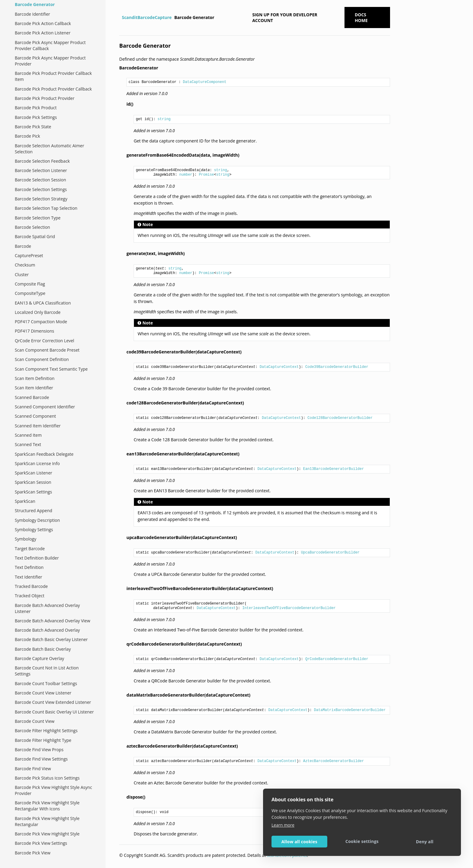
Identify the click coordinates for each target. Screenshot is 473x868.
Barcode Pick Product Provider (45, 98)
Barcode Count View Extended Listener (53, 702)
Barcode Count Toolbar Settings (46, 683)
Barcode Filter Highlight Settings (46, 731)
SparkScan (25, 501)
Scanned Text (28, 444)
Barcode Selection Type (38, 218)
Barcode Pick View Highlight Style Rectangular (47, 821)
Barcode (23, 246)
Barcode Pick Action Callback (43, 23)
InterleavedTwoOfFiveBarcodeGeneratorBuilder (289, 608)
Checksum (25, 265)
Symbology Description (37, 520)
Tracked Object (30, 596)
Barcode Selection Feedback (42, 161)
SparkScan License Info (37, 463)
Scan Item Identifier (34, 388)
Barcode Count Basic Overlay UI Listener (54, 712)
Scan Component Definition (42, 359)
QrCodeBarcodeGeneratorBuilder (337, 659)
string (164, 119)
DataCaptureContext (279, 367)
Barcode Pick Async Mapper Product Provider (50, 61)
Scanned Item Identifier (38, 426)
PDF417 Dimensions (34, 331)
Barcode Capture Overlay (40, 658)
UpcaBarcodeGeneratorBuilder (330, 553)
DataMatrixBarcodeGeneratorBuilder (350, 710)
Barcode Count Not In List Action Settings (47, 671)
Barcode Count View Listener (43, 693)
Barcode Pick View (33, 853)
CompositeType (30, 293)
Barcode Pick (27, 136)
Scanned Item (28, 435)
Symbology (25, 539)
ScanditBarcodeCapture (147, 17)
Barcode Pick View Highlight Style (47, 834)
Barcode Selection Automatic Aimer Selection (49, 149)
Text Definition (29, 567)
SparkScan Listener (33, 473)
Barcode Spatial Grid (35, 236)
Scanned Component (35, 416)
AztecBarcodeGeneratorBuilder (334, 761)
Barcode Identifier (32, 14)
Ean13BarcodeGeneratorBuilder (334, 469)
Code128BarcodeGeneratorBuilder (340, 418)
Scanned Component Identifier (45, 407)
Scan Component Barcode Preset (47, 350)
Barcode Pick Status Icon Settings (47, 778)
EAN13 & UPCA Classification (43, 303)
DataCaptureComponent (205, 82)
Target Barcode (30, 549)
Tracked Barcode (31, 586)
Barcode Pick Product (36, 108)
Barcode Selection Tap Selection (46, 208)
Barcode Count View (35, 721)
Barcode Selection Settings (41, 189)
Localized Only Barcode (38, 312)
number (186, 175)
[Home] (120, 18)
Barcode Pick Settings (36, 117)
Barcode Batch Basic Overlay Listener (51, 639)
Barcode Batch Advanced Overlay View (52, 621)
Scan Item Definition (35, 378)
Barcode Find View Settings (41, 759)
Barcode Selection (32, 227)
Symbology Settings (34, 530)
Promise (206, 175)
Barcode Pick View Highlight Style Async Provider (53, 790)
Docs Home (361, 18)
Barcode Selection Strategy (41, 199)
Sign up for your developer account (285, 18)
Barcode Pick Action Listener (43, 33)
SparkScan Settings (33, 492)
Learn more (283, 825)
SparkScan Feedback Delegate (44, 454)
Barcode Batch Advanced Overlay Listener (47, 608)
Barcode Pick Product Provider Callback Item (53, 76)
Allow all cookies (299, 842)
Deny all (425, 842)
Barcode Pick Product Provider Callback (53, 89)
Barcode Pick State (33, 127)
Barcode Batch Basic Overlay (43, 649)
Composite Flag (30, 284)
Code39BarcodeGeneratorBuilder (337, 367)
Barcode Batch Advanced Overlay (47, 630)
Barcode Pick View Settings (41, 843)
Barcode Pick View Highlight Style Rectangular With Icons (47, 806)
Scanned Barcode (32, 397)
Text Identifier (29, 577)
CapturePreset (29, 255)
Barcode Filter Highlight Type (43, 740)
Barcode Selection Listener (41, 170)
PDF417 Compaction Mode (41, 322)
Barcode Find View (33, 769)
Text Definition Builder (37, 558)
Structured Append (33, 511)
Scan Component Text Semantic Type (51, 369)
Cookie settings (362, 841)
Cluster (22, 274)
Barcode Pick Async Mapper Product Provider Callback (50, 45)
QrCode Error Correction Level (44, 341)
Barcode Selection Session (40, 180)
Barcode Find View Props (39, 750)
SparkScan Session (33, 482)
